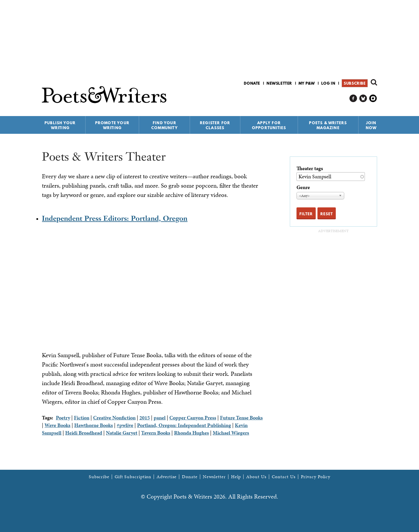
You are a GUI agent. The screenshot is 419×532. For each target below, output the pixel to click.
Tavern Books (156, 433)
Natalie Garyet (122, 433)
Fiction (82, 418)
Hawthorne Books (94, 425)
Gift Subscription (133, 477)
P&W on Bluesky (363, 98)
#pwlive (125, 425)
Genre (303, 187)
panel (160, 418)
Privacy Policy (316, 477)
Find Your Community (165, 125)
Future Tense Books (241, 418)
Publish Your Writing (60, 125)
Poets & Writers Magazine (328, 125)
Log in (328, 83)
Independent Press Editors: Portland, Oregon (115, 218)
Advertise (167, 477)
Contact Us (284, 477)
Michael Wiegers (231, 433)
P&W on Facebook (353, 98)
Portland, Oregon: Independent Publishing (184, 425)
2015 (145, 418)
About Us (256, 477)
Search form (374, 82)
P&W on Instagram (373, 98)
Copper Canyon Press (193, 418)
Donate (252, 83)
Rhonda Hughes (191, 433)
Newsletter (279, 83)
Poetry (63, 418)
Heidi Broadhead (84, 433)
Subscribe (355, 83)
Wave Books (57, 425)
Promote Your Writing (112, 125)
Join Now (371, 125)
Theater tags (310, 168)
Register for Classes (215, 125)
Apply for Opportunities (269, 125)
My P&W (307, 83)
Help (236, 477)
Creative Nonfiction (114, 418)
